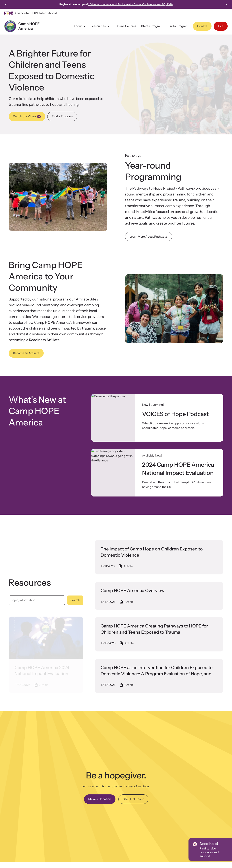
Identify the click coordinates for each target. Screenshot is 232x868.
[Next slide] (226, 4)
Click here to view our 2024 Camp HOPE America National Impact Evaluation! (116, 4)
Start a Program (152, 26)
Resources (101, 26)
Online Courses (126, 26)
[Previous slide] (6, 4)
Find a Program (178, 26)
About (80, 26)
